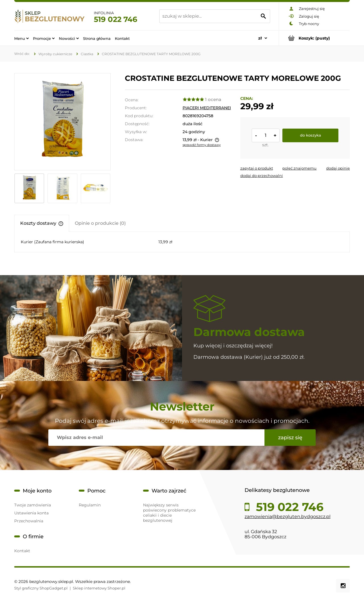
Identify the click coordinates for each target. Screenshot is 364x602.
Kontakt (22, 551)
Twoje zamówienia (33, 505)
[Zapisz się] (290, 438)
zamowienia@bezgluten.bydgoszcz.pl (288, 517)
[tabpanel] (182, 242)
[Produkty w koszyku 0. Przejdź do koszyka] (314, 38)
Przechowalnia (29, 521)
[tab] (42, 223)
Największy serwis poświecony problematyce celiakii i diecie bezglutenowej (169, 513)
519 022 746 (116, 19)
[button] (257, 168)
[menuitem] (21, 38)
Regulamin (90, 505)
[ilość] (266, 135)
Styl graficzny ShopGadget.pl (41, 588)
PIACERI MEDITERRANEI (207, 108)
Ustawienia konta (31, 513)
